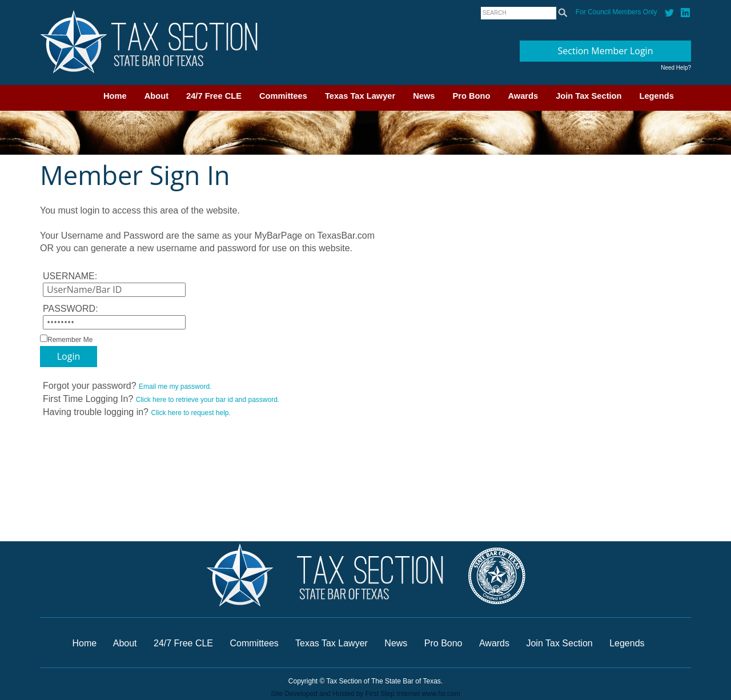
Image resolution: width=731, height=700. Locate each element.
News (424, 96)
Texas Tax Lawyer (360, 96)
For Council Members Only (616, 12)
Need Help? (676, 68)
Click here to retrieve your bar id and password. (208, 400)
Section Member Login (606, 51)
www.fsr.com (441, 694)
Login (69, 356)
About (156, 96)
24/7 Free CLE (214, 96)
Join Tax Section (589, 96)
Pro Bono (472, 96)
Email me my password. (175, 387)
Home (115, 96)
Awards (523, 96)
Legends (657, 96)
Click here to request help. (190, 413)
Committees (283, 96)
